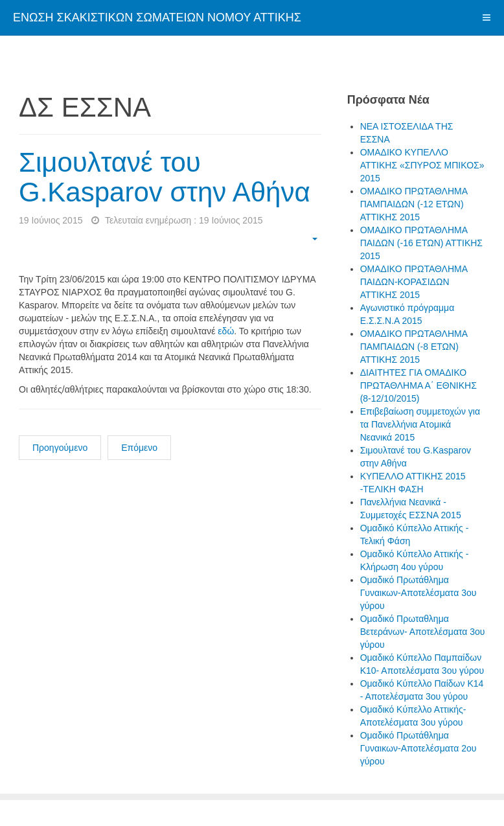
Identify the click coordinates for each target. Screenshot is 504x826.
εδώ (226, 331)
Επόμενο (139, 448)
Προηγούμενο (60, 448)
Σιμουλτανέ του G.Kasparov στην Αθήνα (165, 177)
